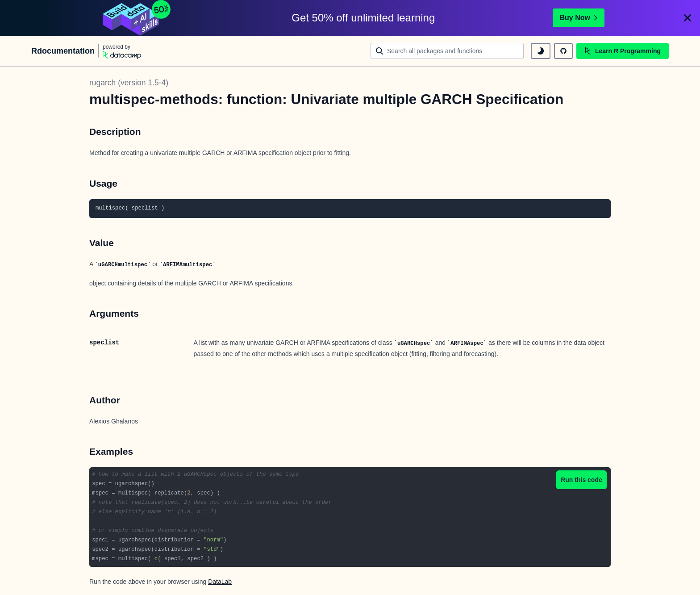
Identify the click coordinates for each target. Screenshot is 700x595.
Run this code (581, 480)
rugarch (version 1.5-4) (129, 83)
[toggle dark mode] (541, 51)
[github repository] (563, 51)
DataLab (220, 582)
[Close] (687, 18)
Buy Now (579, 18)
